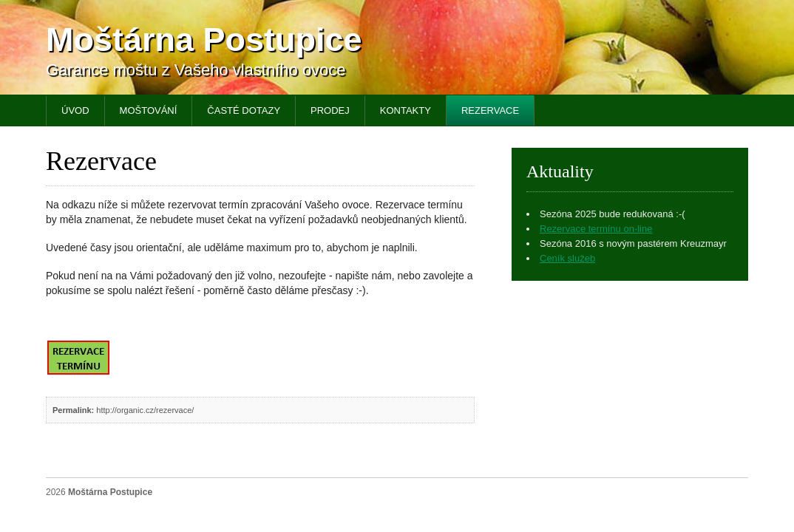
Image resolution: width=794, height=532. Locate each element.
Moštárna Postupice (204, 40)
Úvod (75, 110)
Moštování (149, 110)
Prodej (330, 110)
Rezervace (490, 110)
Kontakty (406, 110)
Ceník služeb (567, 258)
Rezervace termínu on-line (596, 229)
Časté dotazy (244, 110)
